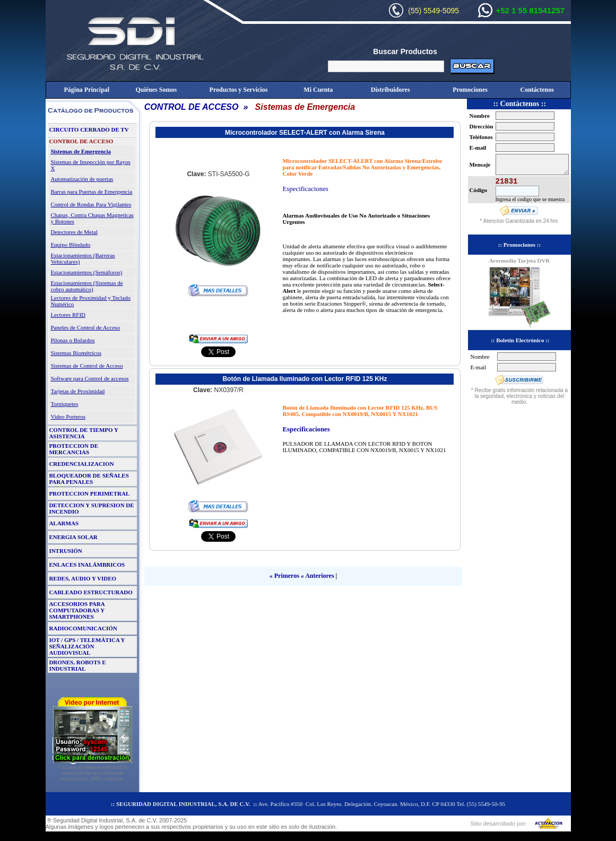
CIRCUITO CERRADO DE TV (89, 129)
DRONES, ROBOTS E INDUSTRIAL (77, 665)
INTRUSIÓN (65, 551)
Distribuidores (391, 90)
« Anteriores (318, 576)
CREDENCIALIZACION (81, 464)
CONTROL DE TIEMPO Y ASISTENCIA (83, 433)
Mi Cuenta (318, 90)
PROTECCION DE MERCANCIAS (73, 449)
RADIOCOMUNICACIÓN (83, 628)
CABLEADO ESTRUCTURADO (90, 592)
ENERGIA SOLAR (73, 537)
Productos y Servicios (239, 90)
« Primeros (284, 576)
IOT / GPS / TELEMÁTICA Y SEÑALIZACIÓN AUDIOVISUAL (87, 646)
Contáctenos (537, 90)
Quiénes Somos (156, 90)
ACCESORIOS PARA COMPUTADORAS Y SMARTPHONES (77, 610)
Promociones (470, 90)
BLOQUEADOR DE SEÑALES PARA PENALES (89, 479)
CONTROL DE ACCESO (192, 107)
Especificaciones (305, 189)
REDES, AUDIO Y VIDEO (83, 578)
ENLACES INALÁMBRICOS (87, 565)
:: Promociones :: (519, 245)
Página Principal (86, 90)
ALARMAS (64, 523)
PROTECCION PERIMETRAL (89, 493)
